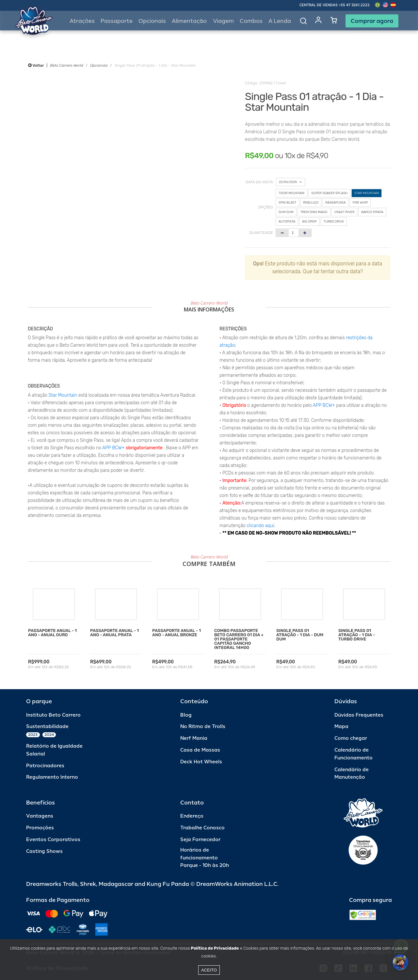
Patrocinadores (45, 766)
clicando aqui (261, 526)
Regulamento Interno (52, 777)
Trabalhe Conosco (202, 828)
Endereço (192, 816)
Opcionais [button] (152, 21)
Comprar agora (372, 21)
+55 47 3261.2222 (354, 5)
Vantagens (40, 816)
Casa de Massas (200, 750)
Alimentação (189, 21)
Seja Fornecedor (200, 840)
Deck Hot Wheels (201, 762)
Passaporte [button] (117, 21)
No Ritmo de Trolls (203, 727)
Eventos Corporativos (53, 840)
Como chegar (351, 738)
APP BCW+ (113, 448)
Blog (186, 715)
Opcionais (99, 65)
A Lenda (280, 21)
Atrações (82, 21)
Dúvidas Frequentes (359, 715)
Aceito (209, 970)
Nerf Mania (194, 738)
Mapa (341, 727)
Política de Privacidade (215, 948)
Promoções (40, 828)
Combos (251, 21)
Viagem (223, 21)
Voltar (36, 65)
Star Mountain (63, 395)
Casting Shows (44, 851)
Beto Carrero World (66, 65)
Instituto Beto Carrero (53, 715)
